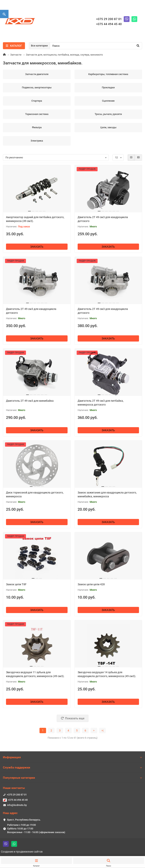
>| (102, 731)
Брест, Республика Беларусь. (24, 820)
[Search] (96, 46)
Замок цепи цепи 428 (91, 584)
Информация (72, 757)
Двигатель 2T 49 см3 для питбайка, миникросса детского (101, 403)
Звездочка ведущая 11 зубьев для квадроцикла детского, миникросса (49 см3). (35, 674)
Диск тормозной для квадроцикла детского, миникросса (35, 494)
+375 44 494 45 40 (18, 800)
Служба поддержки (72, 768)
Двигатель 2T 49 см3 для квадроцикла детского (103, 219)
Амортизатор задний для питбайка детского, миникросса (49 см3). (35, 219)
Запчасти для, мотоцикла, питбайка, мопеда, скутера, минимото (64, 55)
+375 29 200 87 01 (17, 795)
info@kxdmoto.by (17, 805)
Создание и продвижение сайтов (22, 852)
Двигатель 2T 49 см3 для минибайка (30, 401)
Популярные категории (72, 778)
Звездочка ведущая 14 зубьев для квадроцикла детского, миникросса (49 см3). (107, 674)
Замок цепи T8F (16, 584)
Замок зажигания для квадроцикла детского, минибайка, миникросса (107, 494)
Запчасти (16, 55)
